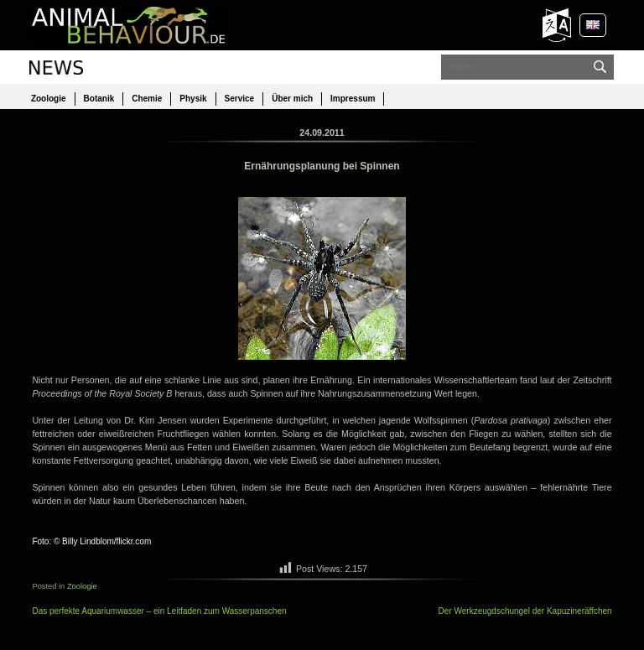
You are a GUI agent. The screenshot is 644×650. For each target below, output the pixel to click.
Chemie (147, 99)
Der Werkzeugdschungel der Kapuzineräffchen (525, 611)
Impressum (353, 99)
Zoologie (49, 99)
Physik (193, 99)
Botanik (99, 99)
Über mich (292, 99)
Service (240, 99)
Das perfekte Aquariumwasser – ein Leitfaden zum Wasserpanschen (159, 611)
